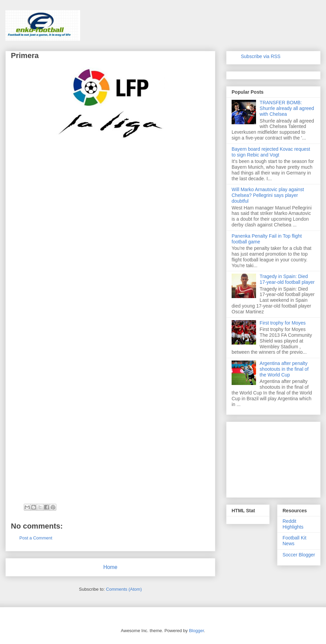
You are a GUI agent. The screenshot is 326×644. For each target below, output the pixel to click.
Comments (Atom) (124, 589)
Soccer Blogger (299, 555)
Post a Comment (36, 538)
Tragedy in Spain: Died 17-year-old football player (287, 279)
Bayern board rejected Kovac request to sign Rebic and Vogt (271, 152)
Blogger (196, 631)
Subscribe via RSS (261, 56)
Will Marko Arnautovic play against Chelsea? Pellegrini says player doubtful (268, 195)
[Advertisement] (62, 364)
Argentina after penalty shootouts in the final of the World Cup (284, 369)
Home (110, 567)
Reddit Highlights (293, 524)
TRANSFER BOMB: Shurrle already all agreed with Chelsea (287, 108)
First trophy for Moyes (283, 323)
